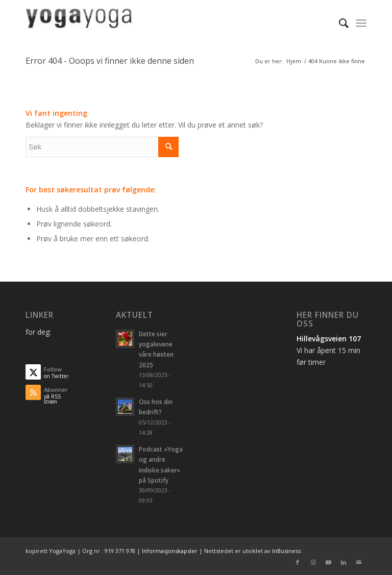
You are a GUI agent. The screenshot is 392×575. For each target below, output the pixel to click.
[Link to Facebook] (298, 562)
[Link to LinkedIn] (344, 562)
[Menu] (361, 23)
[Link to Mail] (359, 562)
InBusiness (286, 551)
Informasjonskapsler (170, 551)
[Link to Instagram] (313, 562)
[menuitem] (339, 23)
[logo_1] (79, 23)
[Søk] (339, 23)
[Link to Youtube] (328, 562)
